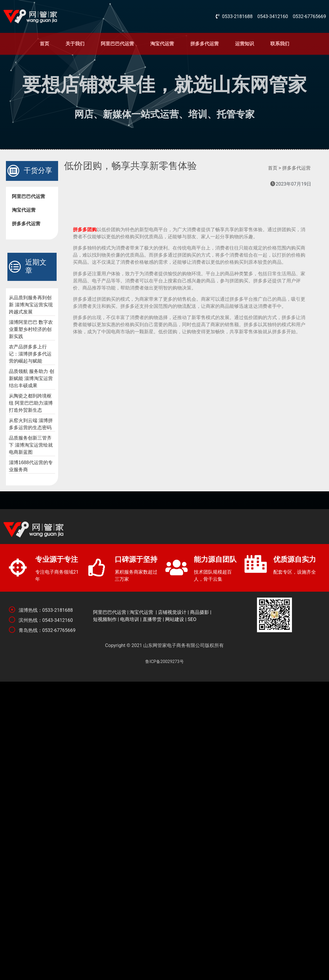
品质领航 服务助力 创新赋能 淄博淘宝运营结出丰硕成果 (32, 378)
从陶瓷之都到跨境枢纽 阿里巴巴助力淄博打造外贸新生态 (31, 403)
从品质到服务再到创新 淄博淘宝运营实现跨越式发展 (31, 305)
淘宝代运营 (162, 44)
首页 (44, 44)
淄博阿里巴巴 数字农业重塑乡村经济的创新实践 (31, 329)
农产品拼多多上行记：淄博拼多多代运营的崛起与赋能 (30, 354)
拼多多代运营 (205, 44)
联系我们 (280, 44)
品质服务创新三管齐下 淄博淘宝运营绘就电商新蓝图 (31, 445)
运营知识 (245, 44)
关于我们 (75, 44)
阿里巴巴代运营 (117, 44)
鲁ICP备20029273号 (164, 662)
